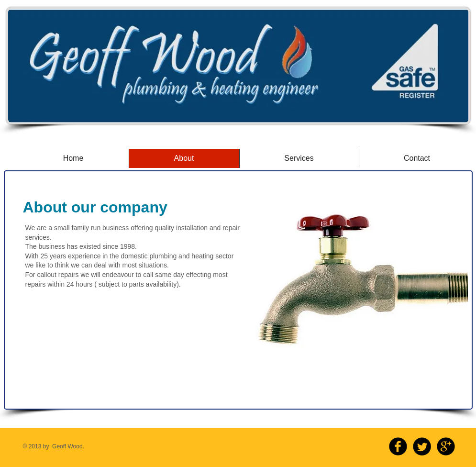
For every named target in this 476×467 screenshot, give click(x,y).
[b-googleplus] (446, 446)
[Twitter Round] (422, 446)
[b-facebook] (398, 446)
